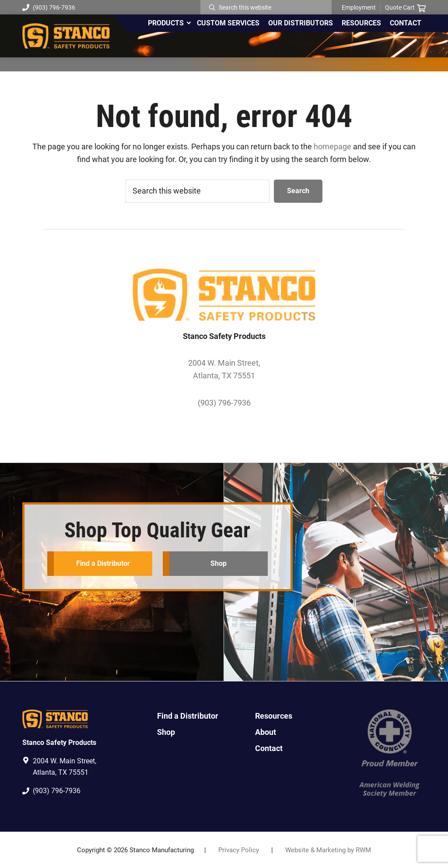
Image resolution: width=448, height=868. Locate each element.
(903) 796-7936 (49, 7)
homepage (332, 146)
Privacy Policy (239, 850)
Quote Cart (405, 8)
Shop (219, 563)
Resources (274, 716)
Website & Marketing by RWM (328, 850)
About (266, 732)
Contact (269, 748)
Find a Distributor (103, 563)
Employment (359, 7)
